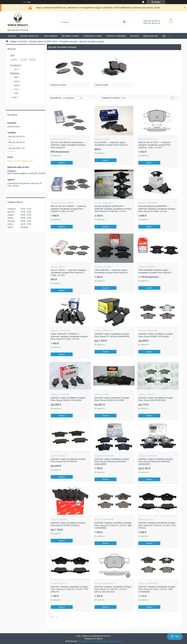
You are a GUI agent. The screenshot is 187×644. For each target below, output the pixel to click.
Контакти (134, 36)
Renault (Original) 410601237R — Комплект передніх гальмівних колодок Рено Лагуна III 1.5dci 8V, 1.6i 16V (113, 209)
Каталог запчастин (29, 36)
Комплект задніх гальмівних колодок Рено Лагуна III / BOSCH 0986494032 (112, 335)
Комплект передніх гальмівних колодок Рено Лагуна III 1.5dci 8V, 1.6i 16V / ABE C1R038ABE (113, 525)
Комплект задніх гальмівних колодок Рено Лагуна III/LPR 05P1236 (156, 399)
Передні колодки (59, 84)
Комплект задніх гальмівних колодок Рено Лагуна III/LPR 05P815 (68, 460)
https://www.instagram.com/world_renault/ (26, 173)
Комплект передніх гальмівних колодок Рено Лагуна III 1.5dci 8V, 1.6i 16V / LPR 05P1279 (69, 589)
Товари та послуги (19, 41)
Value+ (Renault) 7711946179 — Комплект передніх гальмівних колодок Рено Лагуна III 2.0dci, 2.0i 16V (69, 336)
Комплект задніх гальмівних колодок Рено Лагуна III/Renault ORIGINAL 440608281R (156, 462)
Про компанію (51, 36)
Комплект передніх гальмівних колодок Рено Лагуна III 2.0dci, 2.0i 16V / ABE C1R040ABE (157, 589)
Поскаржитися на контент (88, 641)
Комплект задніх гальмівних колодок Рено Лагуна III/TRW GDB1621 (68, 524)
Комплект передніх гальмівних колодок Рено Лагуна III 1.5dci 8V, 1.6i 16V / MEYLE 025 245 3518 (113, 589)
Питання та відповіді (116, 36)
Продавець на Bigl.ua (94, 639)
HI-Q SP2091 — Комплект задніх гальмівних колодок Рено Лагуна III (111, 144)
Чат (175, 636)
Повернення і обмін (93, 36)
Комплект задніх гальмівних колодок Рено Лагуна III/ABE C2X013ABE (68, 399)
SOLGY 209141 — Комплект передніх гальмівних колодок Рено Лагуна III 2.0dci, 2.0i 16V (69, 273)
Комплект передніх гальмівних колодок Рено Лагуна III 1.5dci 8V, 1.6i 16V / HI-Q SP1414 (157, 525)
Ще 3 (15, 97)
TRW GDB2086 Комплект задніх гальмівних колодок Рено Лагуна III (155, 271)
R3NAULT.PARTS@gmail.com (20, 161)
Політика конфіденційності (111, 641)
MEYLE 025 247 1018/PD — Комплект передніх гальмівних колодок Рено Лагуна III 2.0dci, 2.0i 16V (69, 209)
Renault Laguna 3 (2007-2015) (43, 41)
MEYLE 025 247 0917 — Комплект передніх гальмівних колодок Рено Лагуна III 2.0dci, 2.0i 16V (155, 145)
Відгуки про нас (151, 36)
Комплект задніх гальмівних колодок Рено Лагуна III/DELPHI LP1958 (112, 399)
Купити (62, 163)
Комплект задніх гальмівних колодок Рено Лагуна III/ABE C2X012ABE (156, 335)
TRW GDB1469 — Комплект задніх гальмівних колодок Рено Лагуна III (111, 271)
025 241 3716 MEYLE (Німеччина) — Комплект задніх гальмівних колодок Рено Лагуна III (68, 145)
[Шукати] (124, 22)
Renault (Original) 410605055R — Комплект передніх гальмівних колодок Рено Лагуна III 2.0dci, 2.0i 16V (157, 209)
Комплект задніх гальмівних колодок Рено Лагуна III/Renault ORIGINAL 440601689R (112, 462)
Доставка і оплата (70, 36)
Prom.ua (107, 636)
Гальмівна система (68, 41)
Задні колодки (103, 84)
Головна (12, 36)
